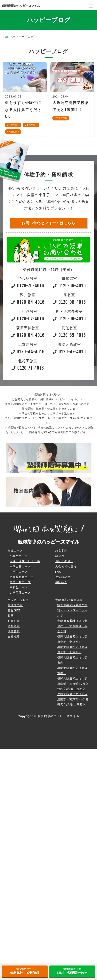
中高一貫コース (20, 582)
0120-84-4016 (28, 302)
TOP (6, 37)
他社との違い (64, 561)
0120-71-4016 (28, 368)
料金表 (60, 556)
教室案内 (61, 551)
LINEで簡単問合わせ (72, 971)
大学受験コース (20, 593)
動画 (11, 616)
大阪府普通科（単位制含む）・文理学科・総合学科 (72, 626)
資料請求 (14, 626)
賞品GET (14, 610)
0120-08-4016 (69, 302)
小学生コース (19, 556)
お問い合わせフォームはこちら (48, 223)
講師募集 (14, 631)
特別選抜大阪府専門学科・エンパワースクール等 (72, 610)
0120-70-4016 (28, 286)
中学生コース (19, 572)
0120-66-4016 (69, 286)
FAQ (58, 572)
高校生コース (19, 587)
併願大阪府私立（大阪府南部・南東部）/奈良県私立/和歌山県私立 (73, 684)
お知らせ (14, 621)
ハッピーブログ (18, 600)
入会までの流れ (66, 566)
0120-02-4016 (28, 319)
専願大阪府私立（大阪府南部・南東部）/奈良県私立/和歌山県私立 (73, 699)
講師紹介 (61, 582)
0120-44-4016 (28, 352)
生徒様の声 (63, 577)
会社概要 (14, 637)
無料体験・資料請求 (25, 971)
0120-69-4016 (69, 335)
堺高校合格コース (22, 577)
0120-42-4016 (69, 352)
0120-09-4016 (69, 319)
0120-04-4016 (28, 335)
